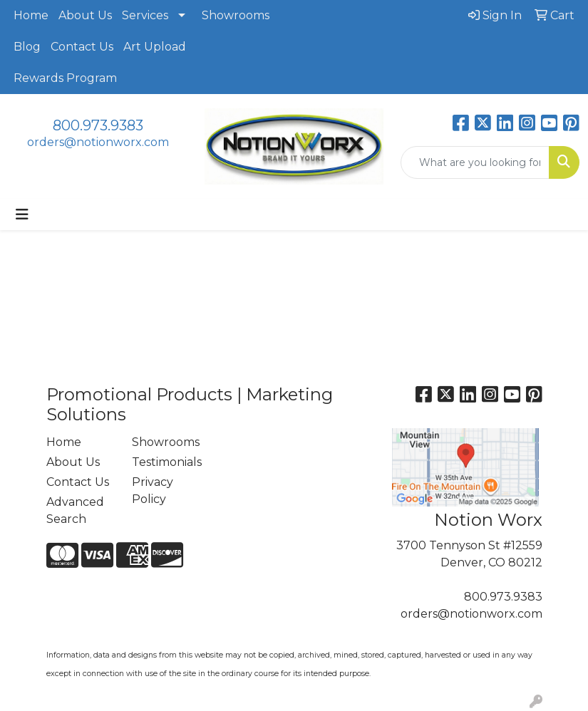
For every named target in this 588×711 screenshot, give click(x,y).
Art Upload (155, 47)
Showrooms (236, 15)
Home (31, 15)
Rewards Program (65, 78)
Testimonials (166, 462)
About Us (85, 15)
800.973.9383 (98, 125)
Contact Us (82, 47)
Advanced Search (75, 510)
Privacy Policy (153, 491)
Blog (27, 47)
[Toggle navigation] (22, 214)
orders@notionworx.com (98, 142)
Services (145, 15)
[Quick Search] (475, 162)
